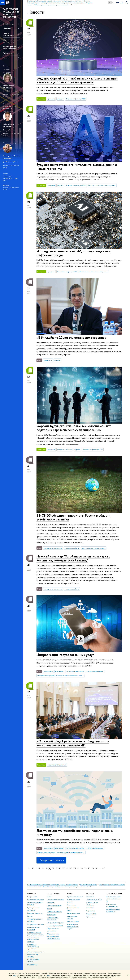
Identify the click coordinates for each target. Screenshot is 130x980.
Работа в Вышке (32, 965)
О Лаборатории (9, 24)
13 (71, 868)
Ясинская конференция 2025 (76, 99)
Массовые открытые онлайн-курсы (113, 910)
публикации (59, 671)
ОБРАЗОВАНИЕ (53, 894)
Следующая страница (51, 860)
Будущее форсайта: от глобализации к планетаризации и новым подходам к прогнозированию (77, 80)
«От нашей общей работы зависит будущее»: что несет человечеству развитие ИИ (73, 743)
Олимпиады (51, 903)
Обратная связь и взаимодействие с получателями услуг (54, 936)
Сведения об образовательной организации (33, 947)
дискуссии (51, 99)
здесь (14, 976)
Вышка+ (49, 909)
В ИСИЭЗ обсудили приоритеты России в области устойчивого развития (73, 517)
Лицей (49, 897)
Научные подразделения (88, 885)
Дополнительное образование (53, 919)
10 (60, 868)
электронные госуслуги (45, 675)
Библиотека (90, 897)
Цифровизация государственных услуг (65, 655)
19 (93, 868)
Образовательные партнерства (53, 930)
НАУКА (70, 894)
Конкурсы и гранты (73, 921)
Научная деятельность (8, 34)
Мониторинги (71, 905)
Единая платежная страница (33, 960)
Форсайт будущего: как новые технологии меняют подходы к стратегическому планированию (74, 428)
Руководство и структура (36, 900)
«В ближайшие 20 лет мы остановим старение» (71, 338)
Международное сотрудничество (9, 47)
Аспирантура (51, 914)
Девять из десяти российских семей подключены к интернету (75, 833)
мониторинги (48, 671)
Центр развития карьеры (55, 923)
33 (103, 868)
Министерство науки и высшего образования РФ (113, 899)
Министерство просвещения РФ (112, 905)
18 (89, 868)
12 (67, 868)
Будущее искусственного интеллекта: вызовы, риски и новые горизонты (77, 167)
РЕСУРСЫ (90, 894)
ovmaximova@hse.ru (10, 91)
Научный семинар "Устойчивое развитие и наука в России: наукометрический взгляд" (73, 558)
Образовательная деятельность (10, 41)
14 (75, 868)
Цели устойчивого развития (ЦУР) (94, 548)
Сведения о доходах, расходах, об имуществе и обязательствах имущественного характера (36, 937)
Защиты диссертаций (73, 913)
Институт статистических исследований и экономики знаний (102, 185)
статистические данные (95, 671)
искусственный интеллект (57, 765)
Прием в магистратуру (54, 911)
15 (78, 868)
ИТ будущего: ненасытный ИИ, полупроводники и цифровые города (74, 253)
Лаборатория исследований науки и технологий (71, 887)
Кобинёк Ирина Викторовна (8, 125)
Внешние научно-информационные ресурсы (73, 927)
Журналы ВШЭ (91, 914)
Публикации (8, 53)
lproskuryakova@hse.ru (11, 162)
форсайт (60, 99)
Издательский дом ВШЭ (94, 900)
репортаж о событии (65, 450)
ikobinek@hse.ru (8, 130)
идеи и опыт (48, 360)
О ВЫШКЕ (31, 894)
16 (82, 868)
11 (64, 868)
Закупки (30, 916)
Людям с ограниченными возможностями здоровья (36, 954)
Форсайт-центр (48, 887)
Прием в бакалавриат (54, 906)
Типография (90, 908)
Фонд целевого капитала (36, 924)
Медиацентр (90, 911)
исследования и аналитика (53, 548)
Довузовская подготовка (55, 900)
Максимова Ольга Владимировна (9, 86)
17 (85, 868)
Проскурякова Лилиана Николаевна (11, 157)
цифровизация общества (46, 852)
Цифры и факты (32, 897)
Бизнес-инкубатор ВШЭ (55, 926)
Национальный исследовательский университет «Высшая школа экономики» (53, 885)
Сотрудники (8, 29)
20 (96, 868)
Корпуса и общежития (35, 913)
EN (113, 2)
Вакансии (6, 58)
